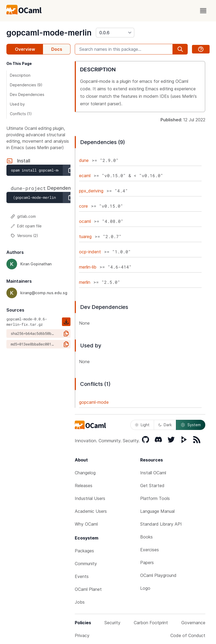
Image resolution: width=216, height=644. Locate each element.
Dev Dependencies (27, 94)
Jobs (80, 602)
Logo (145, 588)
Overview (25, 49)
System (191, 425)
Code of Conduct (188, 635)
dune (84, 160)
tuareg (85, 236)
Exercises (150, 550)
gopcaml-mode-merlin (49, 33)
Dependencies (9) (26, 85)
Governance (193, 623)
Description (20, 75)
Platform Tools (155, 498)
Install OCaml (153, 473)
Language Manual (157, 511)
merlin (85, 282)
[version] (115, 33)
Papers (147, 562)
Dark (165, 425)
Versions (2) (24, 236)
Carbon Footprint (151, 623)
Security (112, 623)
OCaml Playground (158, 575)
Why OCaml (86, 524)
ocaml (85, 221)
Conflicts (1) (21, 114)
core (83, 206)
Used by (17, 104)
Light (142, 425)
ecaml (85, 176)
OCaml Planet (88, 589)
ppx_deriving (91, 191)
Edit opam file (26, 226)
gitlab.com (23, 216)
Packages (84, 551)
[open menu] (203, 11)
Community (86, 564)
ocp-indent (90, 252)
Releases (84, 486)
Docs (57, 49)
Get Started (152, 486)
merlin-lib (88, 267)
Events (82, 576)
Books (146, 537)
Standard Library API (161, 524)
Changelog (85, 473)
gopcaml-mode (94, 402)
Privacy (82, 635)
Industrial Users (90, 498)
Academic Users (91, 511)
